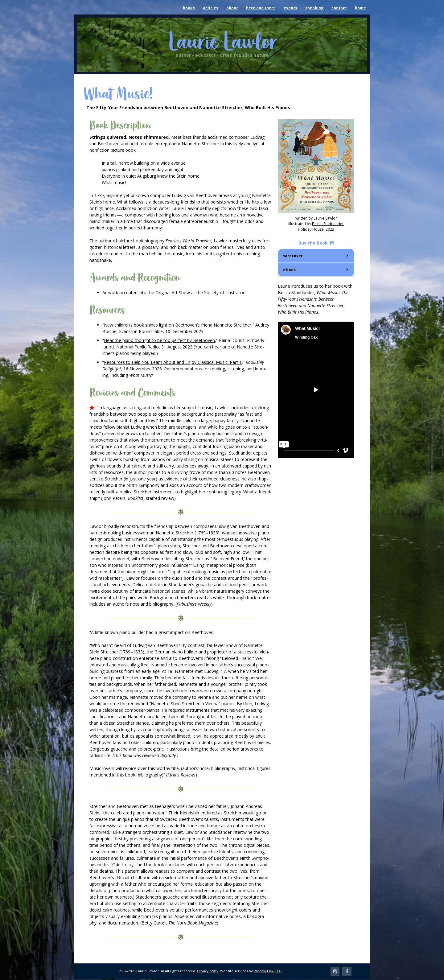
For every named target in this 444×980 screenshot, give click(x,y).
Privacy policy (208, 972)
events (290, 8)
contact (339, 8)
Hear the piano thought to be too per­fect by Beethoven (159, 340)
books (189, 8)
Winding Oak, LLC (268, 972)
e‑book (289, 270)
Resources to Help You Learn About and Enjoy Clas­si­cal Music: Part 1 (173, 362)
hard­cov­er (293, 256)
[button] (316, 256)
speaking (314, 8)
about (232, 8)
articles (211, 8)
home (360, 8)
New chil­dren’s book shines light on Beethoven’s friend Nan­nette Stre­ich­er (178, 325)
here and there (261, 8)
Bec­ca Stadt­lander (328, 224)
